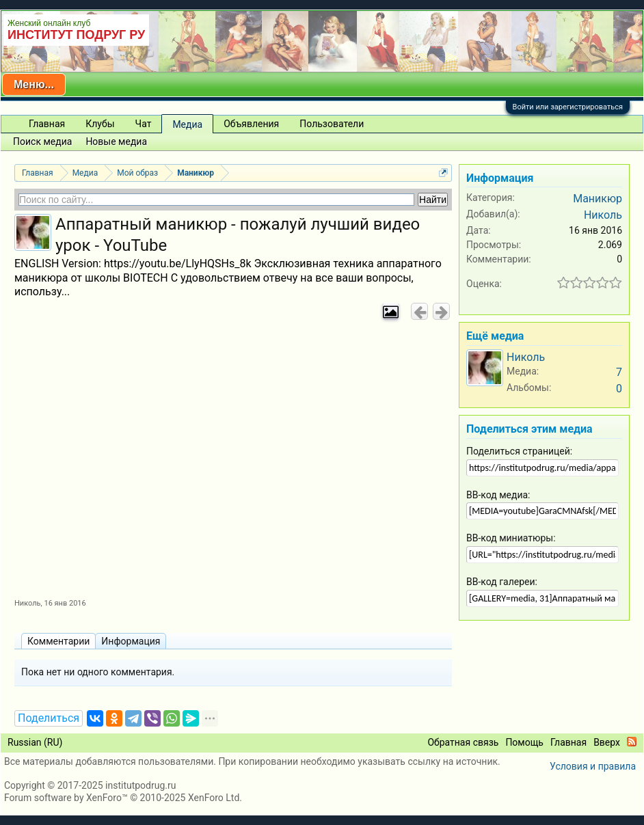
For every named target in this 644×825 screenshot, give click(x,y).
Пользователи (332, 124)
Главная (47, 124)
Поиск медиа (42, 141)
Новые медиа (116, 141)
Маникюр (598, 199)
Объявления (251, 124)
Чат (144, 124)
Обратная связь (463, 742)
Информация (131, 641)
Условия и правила (593, 766)
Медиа (187, 124)
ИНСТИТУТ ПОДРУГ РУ (76, 35)
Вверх (607, 742)
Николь (28, 603)
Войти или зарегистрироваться (568, 107)
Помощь (524, 742)
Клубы (100, 124)
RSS (632, 742)
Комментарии (58, 641)
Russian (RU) (35, 742)
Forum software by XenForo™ (123, 798)
